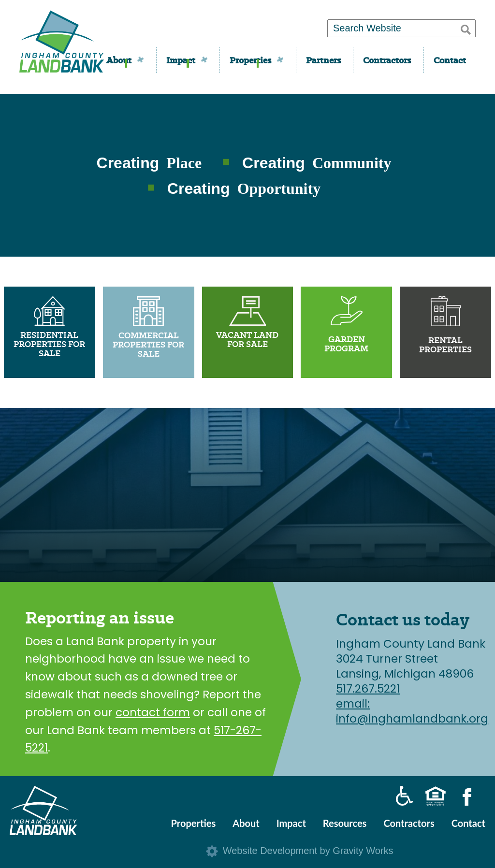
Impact (181, 60)
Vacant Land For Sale (247, 340)
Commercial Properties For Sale (148, 345)
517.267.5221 (368, 689)
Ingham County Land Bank (62, 45)
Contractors (387, 60)
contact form (153, 712)
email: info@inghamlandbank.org (412, 711)
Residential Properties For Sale (49, 344)
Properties (250, 60)
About (119, 60)
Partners (323, 60)
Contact (450, 60)
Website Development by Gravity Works (308, 851)
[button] (466, 28)
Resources (345, 823)
